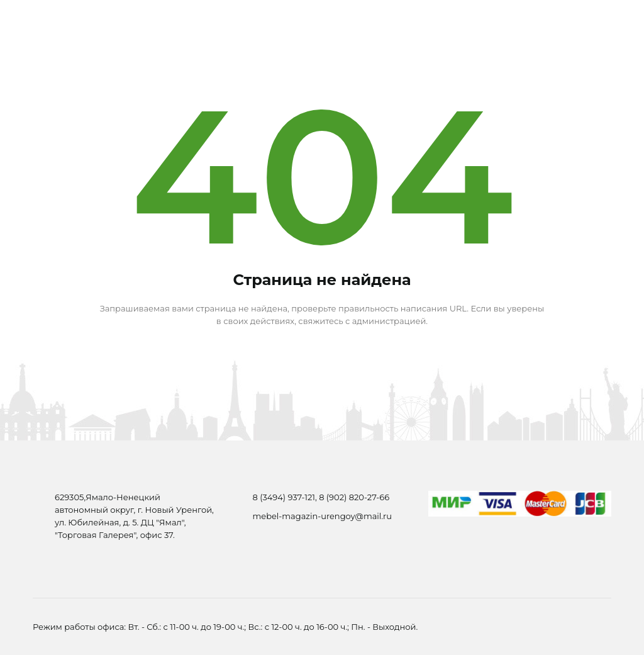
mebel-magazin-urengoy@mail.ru (323, 516)
